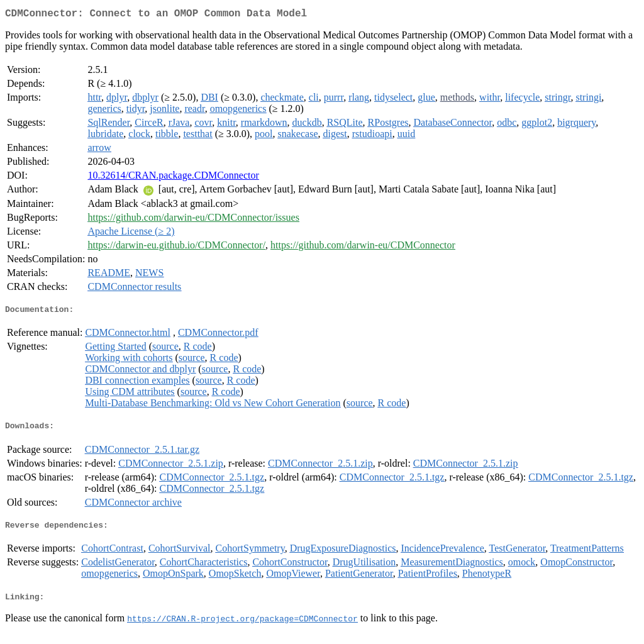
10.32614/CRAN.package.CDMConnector (173, 178)
